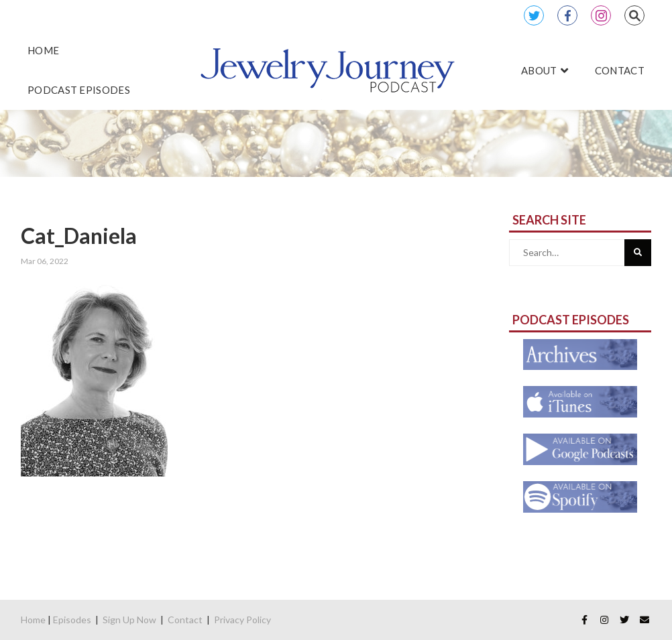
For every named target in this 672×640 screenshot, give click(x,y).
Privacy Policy (242, 620)
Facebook (567, 15)
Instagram (601, 15)
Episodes (72, 620)
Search (634, 15)
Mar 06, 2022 (45, 261)
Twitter (534, 15)
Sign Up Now (129, 620)
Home (33, 620)
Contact (185, 620)
